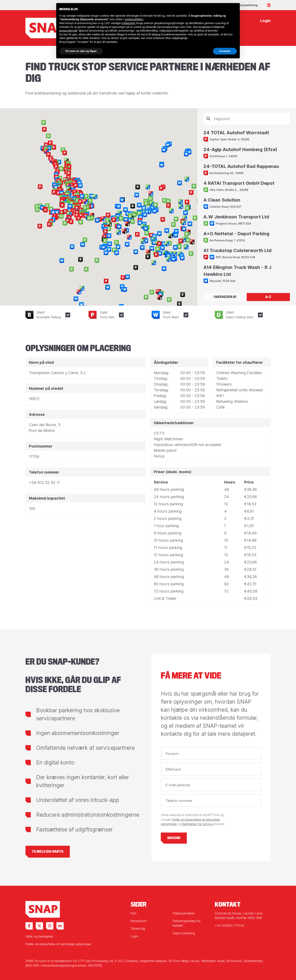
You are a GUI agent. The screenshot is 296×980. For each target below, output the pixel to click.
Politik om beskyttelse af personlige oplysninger (58, 944)
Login (134, 936)
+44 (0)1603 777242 (229, 925)
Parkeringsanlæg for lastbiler (187, 923)
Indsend (174, 838)
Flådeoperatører (184, 913)
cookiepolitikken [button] (134, 19)
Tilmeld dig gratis (48, 852)
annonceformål (68, 31)
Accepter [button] (225, 51)
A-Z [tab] (268, 297)
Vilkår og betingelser (39, 936)
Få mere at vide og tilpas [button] (81, 51)
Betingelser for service (198, 824)
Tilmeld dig (138, 929)
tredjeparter (129, 23)
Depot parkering (246, 5)
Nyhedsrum (139, 921)
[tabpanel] (247, 201)
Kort (133, 913)
